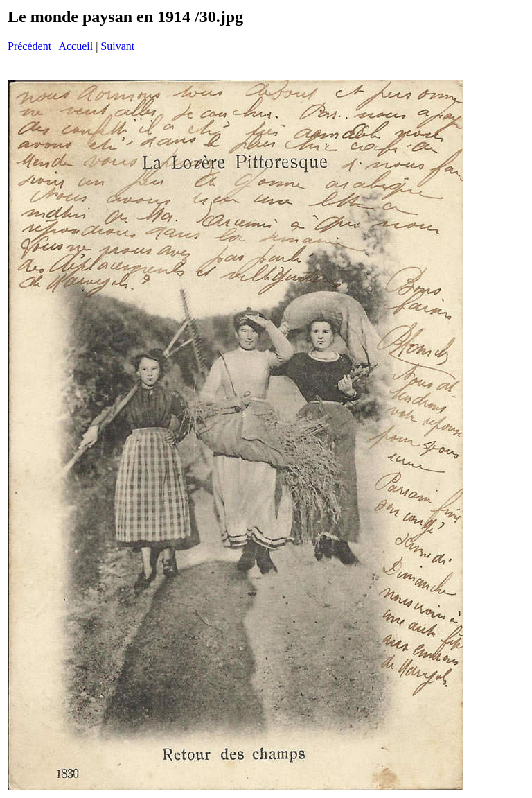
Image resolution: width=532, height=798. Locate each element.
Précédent (29, 46)
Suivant (117, 46)
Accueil (76, 46)
